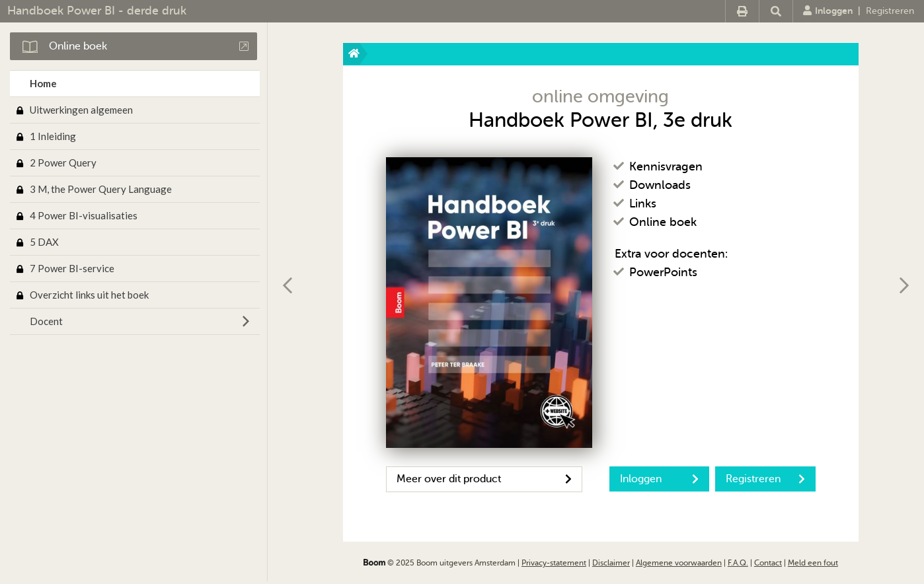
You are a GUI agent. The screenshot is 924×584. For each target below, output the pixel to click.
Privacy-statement (554, 563)
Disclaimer (611, 563)
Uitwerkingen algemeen (81, 110)
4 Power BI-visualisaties (84, 215)
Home (43, 83)
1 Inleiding (53, 136)
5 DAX (44, 242)
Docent (46, 321)
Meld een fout (813, 563)
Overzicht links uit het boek (89, 295)
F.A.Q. (738, 563)
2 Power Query (63, 163)
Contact (768, 563)
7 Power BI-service (72, 268)
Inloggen (828, 11)
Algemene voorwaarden (679, 563)
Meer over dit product (484, 479)
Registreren (890, 11)
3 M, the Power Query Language (101, 189)
